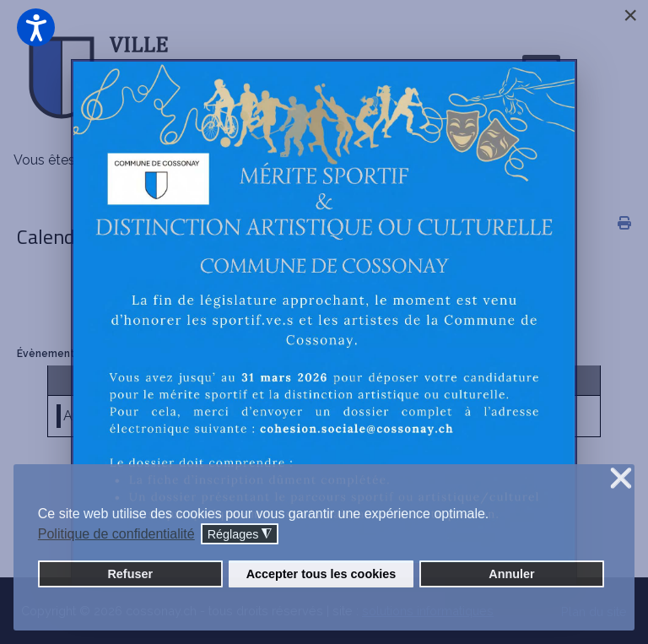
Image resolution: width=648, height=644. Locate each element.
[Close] (630, 15)
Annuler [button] (511, 574)
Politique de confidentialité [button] (116, 534)
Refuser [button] (130, 574)
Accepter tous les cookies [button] (321, 574)
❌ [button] (621, 479)
